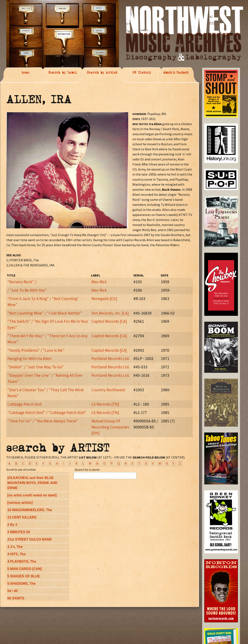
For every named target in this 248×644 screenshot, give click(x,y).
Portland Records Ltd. (111, 358)
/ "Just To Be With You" (27, 290)
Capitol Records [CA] (109, 321)
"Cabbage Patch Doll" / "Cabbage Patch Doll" (47, 413)
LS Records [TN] (105, 404)
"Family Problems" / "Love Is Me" (36, 350)
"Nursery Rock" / (22, 282)
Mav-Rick (99, 282)
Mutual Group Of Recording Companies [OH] (110, 427)
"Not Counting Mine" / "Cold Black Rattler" (45, 313)
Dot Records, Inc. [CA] (110, 313)
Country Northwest (108, 390)
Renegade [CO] (104, 299)
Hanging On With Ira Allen (29, 358)
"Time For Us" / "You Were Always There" (43, 421)
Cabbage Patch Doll (24, 404)
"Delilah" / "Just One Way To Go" (36, 367)
